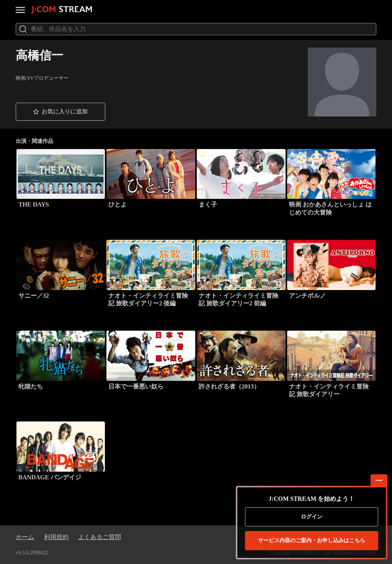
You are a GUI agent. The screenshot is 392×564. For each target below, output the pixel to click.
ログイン (312, 517)
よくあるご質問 (100, 537)
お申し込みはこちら (312, 541)
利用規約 (56, 537)
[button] (60, 112)
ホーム (25, 537)
